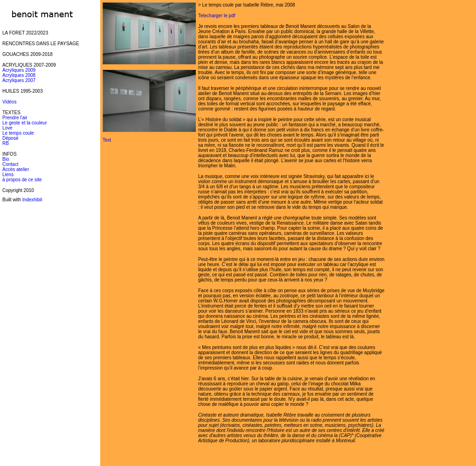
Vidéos (9, 102)
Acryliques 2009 (19, 70)
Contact (10, 164)
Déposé (10, 138)
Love (7, 128)
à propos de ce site (22, 180)
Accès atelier (16, 169)
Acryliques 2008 (19, 75)
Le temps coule (18, 133)
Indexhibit (32, 200)
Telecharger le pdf (217, 16)
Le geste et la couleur (25, 123)
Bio (6, 159)
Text (107, 140)
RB (6, 143)
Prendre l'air (15, 118)
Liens (8, 175)
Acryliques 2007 (19, 80)
